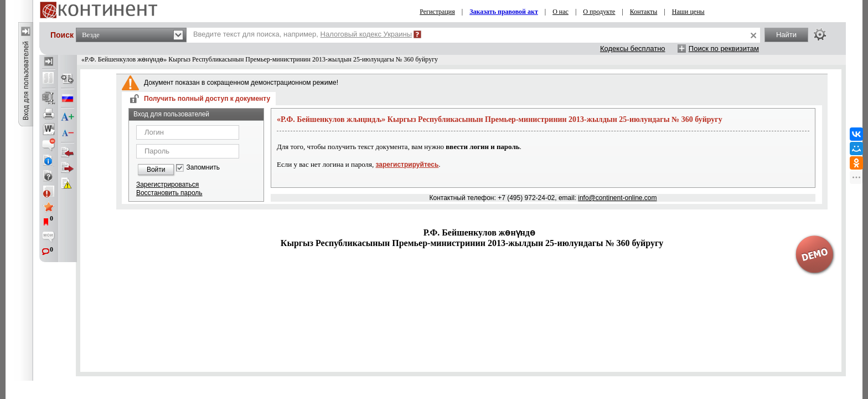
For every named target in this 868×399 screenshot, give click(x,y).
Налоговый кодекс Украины (366, 34)
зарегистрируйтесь (407, 165)
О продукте (599, 12)
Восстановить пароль (169, 193)
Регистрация (437, 12)
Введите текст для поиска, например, (303, 34)
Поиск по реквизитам (724, 48)
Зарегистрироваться (167, 185)
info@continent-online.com (617, 198)
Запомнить (203, 168)
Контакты (644, 12)
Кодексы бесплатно (633, 48)
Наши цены (688, 12)
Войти (156, 170)
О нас (560, 12)
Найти (786, 35)
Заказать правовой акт (504, 12)
